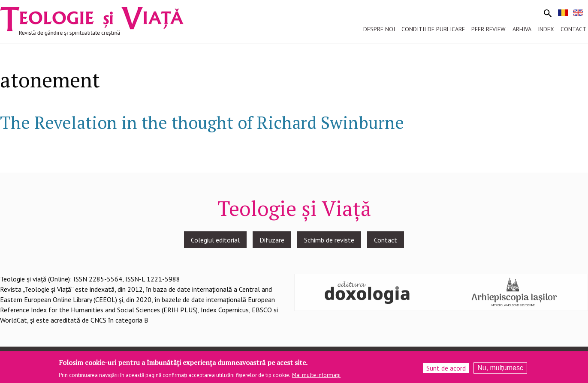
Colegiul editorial (215, 240)
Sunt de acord (446, 368)
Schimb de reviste (329, 240)
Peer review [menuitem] (488, 29)
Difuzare (272, 240)
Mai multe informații (316, 375)
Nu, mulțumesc (500, 368)
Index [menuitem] (546, 29)
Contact (386, 240)
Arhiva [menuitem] (522, 29)
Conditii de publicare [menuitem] (433, 29)
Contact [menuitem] (573, 29)
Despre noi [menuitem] (379, 29)
